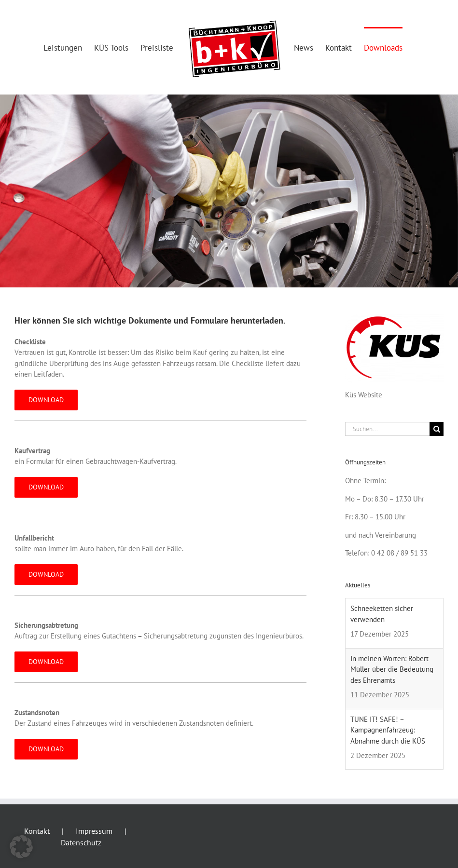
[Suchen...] (387, 429)
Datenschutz (81, 842)
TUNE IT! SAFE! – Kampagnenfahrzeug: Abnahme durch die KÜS (388, 730)
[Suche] (437, 429)
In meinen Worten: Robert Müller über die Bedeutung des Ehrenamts (392, 669)
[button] (21, 847)
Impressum (94, 831)
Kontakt (37, 831)
